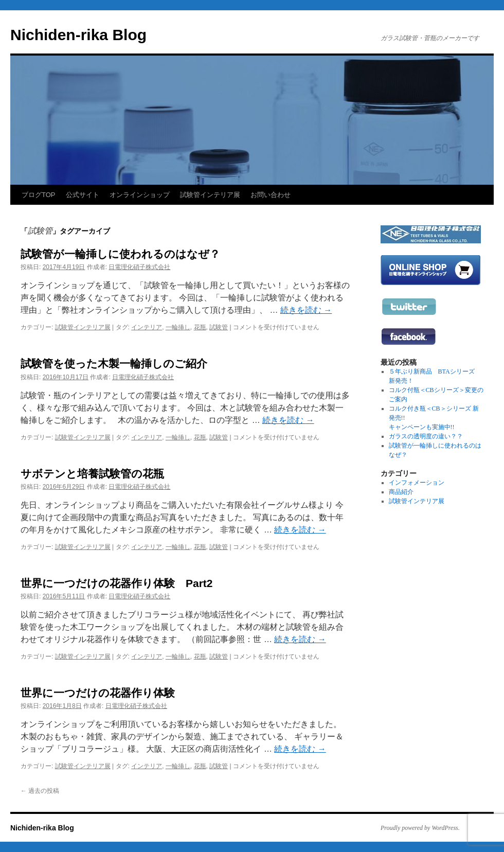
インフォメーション (417, 483)
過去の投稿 (40, 791)
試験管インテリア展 (210, 195)
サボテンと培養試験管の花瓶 (92, 474)
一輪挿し (178, 327)
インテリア (147, 327)
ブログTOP (39, 195)
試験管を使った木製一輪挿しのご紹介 (114, 363)
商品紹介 (401, 492)
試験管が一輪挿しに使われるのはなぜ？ (120, 254)
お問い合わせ (271, 195)
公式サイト (83, 195)
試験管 (219, 327)
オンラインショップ (140, 195)
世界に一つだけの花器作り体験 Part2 (117, 583)
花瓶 (200, 327)
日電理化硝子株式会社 (139, 267)
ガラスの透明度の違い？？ (426, 436)
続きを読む (306, 310)
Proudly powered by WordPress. (420, 828)
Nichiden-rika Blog (78, 35)
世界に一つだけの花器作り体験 (98, 693)
